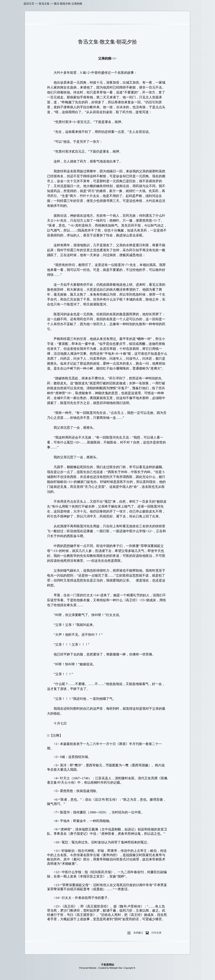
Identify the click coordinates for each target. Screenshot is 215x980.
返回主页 (29, 4)
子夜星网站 (107, 965)
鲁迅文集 (44, 4)
